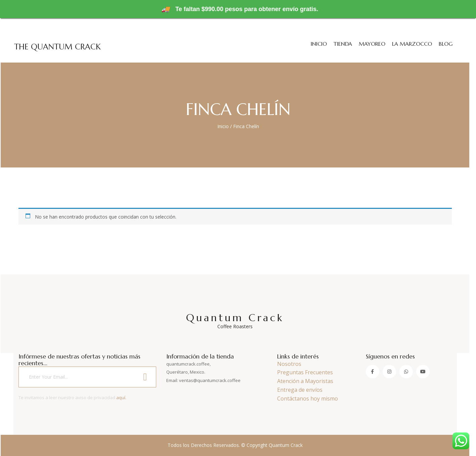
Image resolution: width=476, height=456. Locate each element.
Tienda (343, 44)
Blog (446, 44)
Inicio (319, 44)
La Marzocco (412, 44)
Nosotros (289, 364)
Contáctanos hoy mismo (308, 398)
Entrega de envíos (300, 390)
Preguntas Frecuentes (305, 372)
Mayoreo (372, 44)
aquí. (121, 397)
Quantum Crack (235, 320)
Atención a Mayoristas (305, 381)
